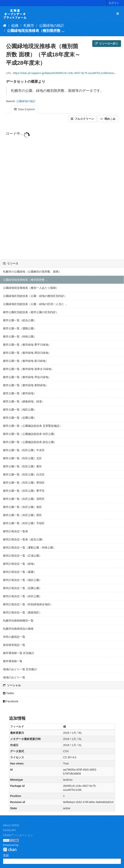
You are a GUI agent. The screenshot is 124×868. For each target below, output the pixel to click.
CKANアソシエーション (18, 835)
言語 (6, 856)
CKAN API (9, 830)
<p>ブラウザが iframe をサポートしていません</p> (62, 194)
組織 (15, 26)
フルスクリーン (82, 119)
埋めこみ (108, 119)
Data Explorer (25, 109)
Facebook (11, 701)
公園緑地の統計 (52, 26)
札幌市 (29, 26)
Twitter (9, 693)
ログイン (114, 3)
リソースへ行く (107, 44)
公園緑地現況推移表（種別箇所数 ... (36, 31)
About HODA (11, 825)
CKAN (10, 849)
